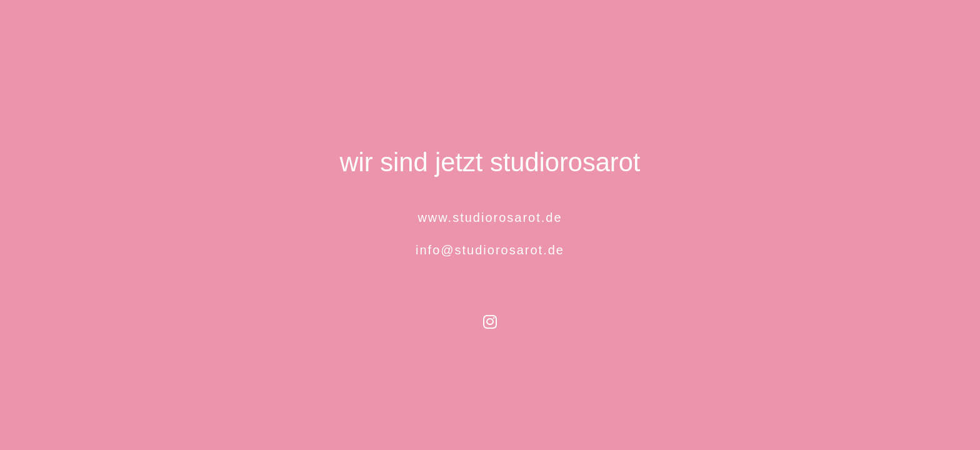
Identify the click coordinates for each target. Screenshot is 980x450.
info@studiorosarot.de (490, 250)
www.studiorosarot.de (490, 217)
